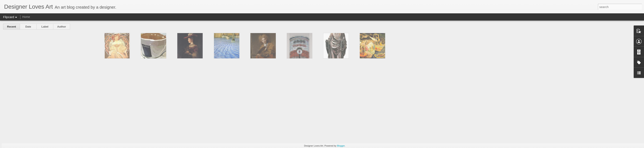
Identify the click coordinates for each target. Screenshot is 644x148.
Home (26, 17)
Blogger (341, 146)
